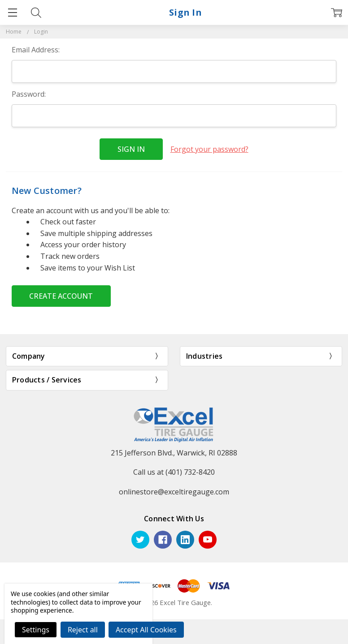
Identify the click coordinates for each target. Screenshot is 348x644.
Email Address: (36, 50)
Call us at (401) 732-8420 (174, 472)
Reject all (83, 630)
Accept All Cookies (146, 630)
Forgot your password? (209, 149)
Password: (29, 94)
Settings (36, 630)
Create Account (61, 296)
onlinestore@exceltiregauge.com (174, 492)
